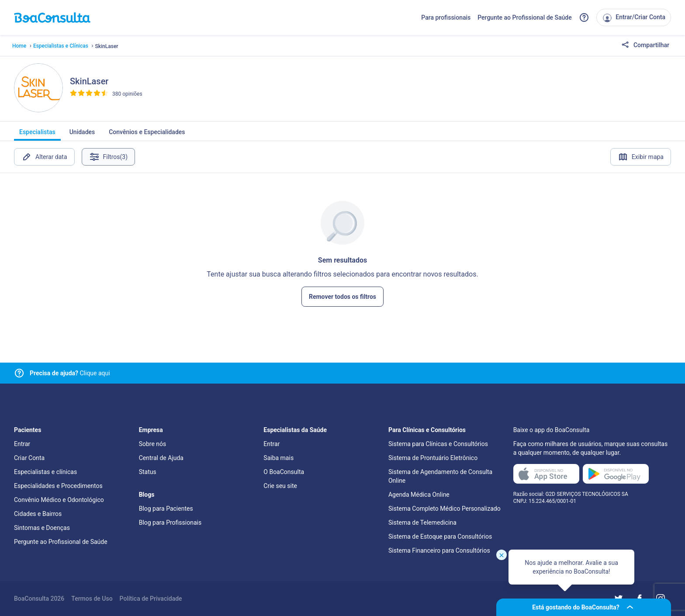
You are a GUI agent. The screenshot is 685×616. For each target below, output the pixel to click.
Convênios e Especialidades (147, 135)
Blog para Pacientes (166, 509)
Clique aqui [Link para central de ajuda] (70, 373)
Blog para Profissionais (170, 523)
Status (148, 472)
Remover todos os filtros (342, 297)
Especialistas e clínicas (45, 472)
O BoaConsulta (284, 472)
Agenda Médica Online (419, 495)
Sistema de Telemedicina (422, 523)
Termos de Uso (92, 599)
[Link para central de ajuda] (19, 373)
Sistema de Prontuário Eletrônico (433, 458)
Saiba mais (278, 458)
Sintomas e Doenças (42, 528)
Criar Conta (29, 458)
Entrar (22, 444)
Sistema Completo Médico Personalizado (445, 509)
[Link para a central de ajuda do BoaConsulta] (584, 17)
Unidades (82, 135)
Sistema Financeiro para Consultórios (439, 550)
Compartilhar (645, 45)
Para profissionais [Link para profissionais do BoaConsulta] (446, 17)
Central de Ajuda (161, 458)
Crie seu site (280, 486)
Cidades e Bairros (38, 514)
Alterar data (44, 157)
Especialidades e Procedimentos (58, 486)
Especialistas (37, 135)
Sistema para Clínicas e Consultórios (438, 444)
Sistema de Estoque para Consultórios (440, 536)
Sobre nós (153, 444)
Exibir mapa (641, 157)
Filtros (109, 157)
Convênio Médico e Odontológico (59, 500)
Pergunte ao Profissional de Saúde (525, 17)
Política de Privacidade (151, 599)
